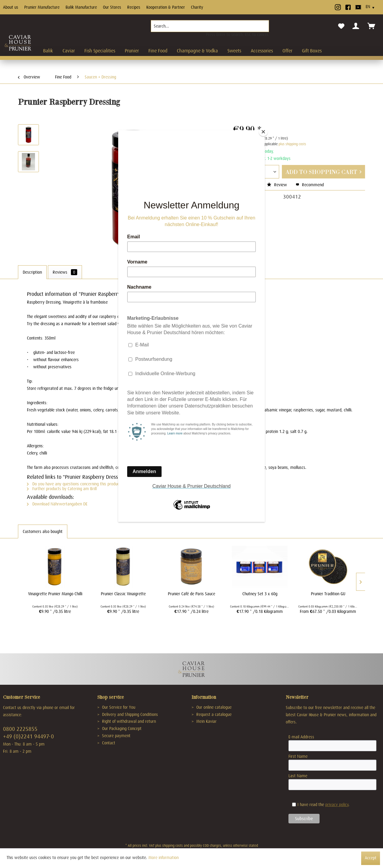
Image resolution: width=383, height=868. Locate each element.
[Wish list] (341, 26)
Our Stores (112, 7)
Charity (197, 7)
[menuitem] (210, 28)
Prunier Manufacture (42, 7)
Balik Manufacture (81, 7)
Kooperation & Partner (166, 7)
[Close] (263, 132)
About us (11, 7)
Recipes (134, 7)
